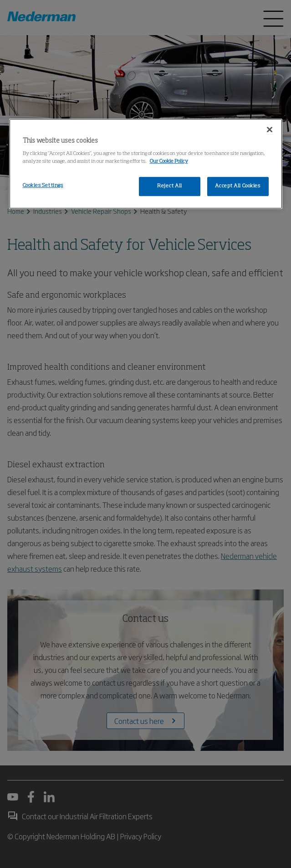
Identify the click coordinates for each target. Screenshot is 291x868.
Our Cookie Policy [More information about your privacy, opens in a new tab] (169, 161)
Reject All (170, 186)
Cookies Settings (43, 186)
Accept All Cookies (237, 186)
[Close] (270, 129)
